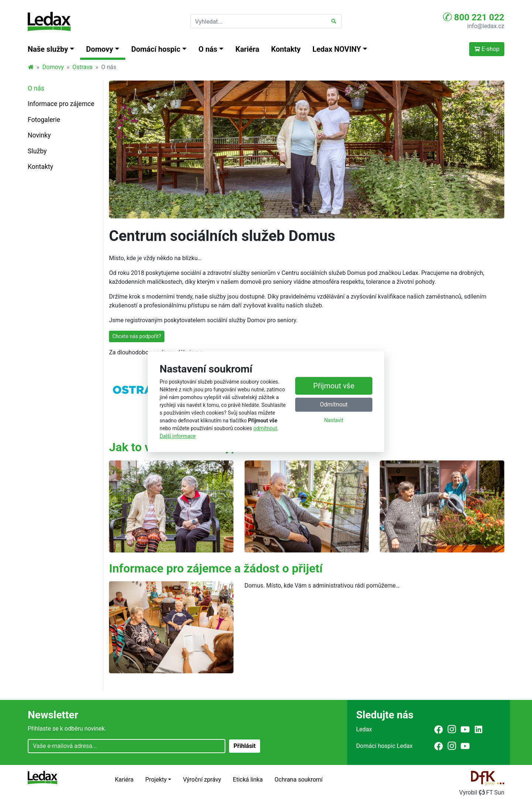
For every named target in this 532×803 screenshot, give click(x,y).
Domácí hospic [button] (156, 49)
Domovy (53, 67)
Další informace (178, 436)
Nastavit (334, 420)
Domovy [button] (100, 49)
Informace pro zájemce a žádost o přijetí (216, 568)
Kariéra (247, 49)
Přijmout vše (334, 386)
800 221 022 (474, 17)
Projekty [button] (156, 780)
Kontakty (286, 49)
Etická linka (248, 780)
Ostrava (83, 67)
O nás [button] (208, 49)
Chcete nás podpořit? (137, 336)
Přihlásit (245, 746)
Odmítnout (334, 404)
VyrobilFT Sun (482, 792)
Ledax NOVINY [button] (337, 49)
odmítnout (265, 428)
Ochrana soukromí (299, 780)
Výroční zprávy (202, 780)
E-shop (487, 49)
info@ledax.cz (486, 26)
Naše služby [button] (48, 49)
